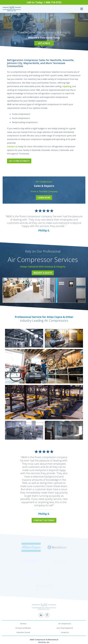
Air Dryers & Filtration (23, 587)
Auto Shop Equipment (65, 587)
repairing (67, 86)
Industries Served (23, 591)
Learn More (44, 198)
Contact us (12, 146)
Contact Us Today (44, 520)
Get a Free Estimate (19, 161)
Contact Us (65, 591)
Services (23, 583)
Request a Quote (43, 273)
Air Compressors (65, 583)
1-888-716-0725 (44, 609)
